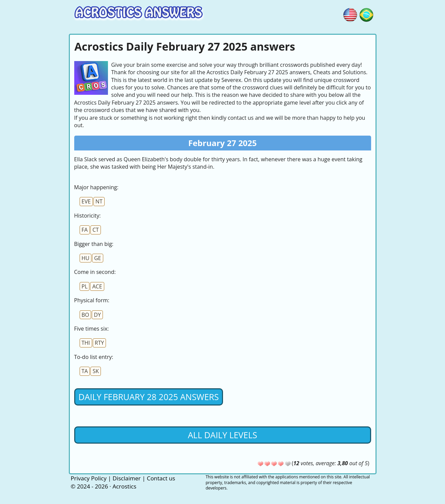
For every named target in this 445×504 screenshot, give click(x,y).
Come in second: (95, 272)
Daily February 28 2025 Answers (149, 397)
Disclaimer (127, 478)
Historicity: (88, 216)
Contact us (161, 478)
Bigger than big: (94, 244)
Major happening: (96, 187)
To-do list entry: (94, 357)
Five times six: (92, 329)
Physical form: (92, 300)
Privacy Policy (89, 478)
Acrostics (124, 486)
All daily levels (222, 435)
